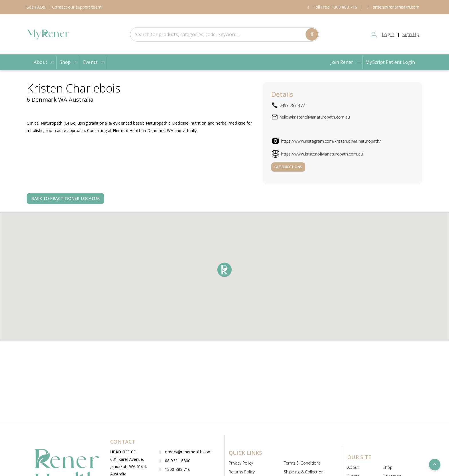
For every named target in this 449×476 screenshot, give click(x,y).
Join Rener (346, 62)
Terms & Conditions (302, 463)
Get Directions (288, 167)
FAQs (36, 7)
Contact (77, 7)
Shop (69, 62)
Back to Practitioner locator (65, 198)
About (44, 62)
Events (94, 62)
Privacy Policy (241, 463)
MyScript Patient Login (390, 62)
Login (388, 34)
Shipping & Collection (304, 472)
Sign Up (411, 34)
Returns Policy (242, 472)
